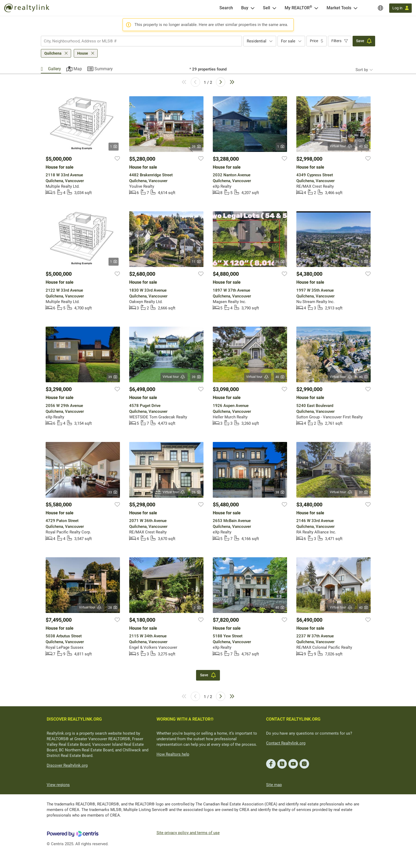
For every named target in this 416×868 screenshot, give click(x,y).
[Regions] (380, 8)
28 (113, 608)
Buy (245, 8)
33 (113, 492)
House (83, 53)
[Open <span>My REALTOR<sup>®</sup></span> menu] (316, 8)
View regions (58, 785)
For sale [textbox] (288, 41)
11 (196, 262)
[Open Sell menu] (274, 8)
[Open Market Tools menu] (356, 8)
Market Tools (339, 8)
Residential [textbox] (257, 41)
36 (280, 262)
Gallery (55, 69)
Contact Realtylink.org (286, 743)
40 (363, 146)
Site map (274, 785)
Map (78, 69)
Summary (104, 69)
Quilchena (53, 53)
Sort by (362, 70)
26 (196, 492)
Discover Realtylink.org (67, 765)
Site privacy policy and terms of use (188, 833)
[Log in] (400, 8)
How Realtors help (173, 754)
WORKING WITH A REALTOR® (185, 719)
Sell (266, 8)
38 (280, 492)
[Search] (226, 8)
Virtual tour (341, 146)
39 (196, 147)
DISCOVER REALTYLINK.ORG (74, 719)
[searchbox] (138, 41)
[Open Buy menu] (253, 8)
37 (363, 492)
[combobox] (141, 41)
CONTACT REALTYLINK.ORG (293, 719)
